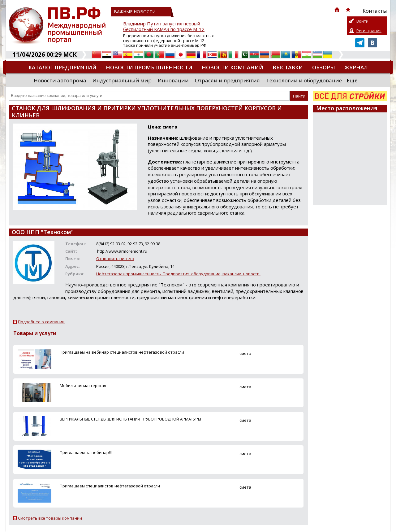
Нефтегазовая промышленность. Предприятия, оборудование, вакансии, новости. (178, 274)
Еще (352, 80)
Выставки (288, 67)
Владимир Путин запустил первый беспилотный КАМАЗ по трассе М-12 (164, 26)
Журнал (356, 67)
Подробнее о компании (41, 322)
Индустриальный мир (122, 80)
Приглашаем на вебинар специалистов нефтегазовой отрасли (122, 352)
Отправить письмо (115, 259)
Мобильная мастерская (83, 386)
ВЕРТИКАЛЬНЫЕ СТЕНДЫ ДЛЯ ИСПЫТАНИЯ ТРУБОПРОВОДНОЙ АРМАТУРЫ (130, 419)
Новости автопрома (60, 80)
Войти (362, 21)
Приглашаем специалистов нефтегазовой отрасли (110, 486)
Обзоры (324, 67)
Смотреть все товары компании (50, 518)
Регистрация (369, 31)
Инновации (173, 80)
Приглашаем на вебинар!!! (86, 452)
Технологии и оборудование (304, 80)
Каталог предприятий (62, 67)
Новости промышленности (149, 67)
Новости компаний (232, 67)
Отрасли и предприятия (227, 80)
